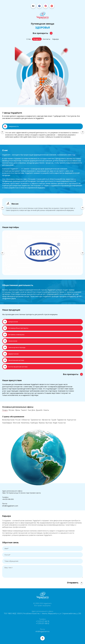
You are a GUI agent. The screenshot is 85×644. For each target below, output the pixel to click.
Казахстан (62, 423)
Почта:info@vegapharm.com (10, 505)
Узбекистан (26, 420)
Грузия (54, 420)
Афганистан (46, 420)
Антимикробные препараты (16, 328)
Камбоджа (34, 423)
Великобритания (8, 420)
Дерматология (11, 354)
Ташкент (24, 410)
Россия (18, 420)
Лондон (5, 410)
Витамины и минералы (14, 335)
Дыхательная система (13, 360)
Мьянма (42, 423)
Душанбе (39, 410)
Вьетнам (49, 423)
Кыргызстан (72, 420)
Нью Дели (31, 410)
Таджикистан (62, 420)
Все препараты (43, 33)
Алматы (46, 410)
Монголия (17, 423)
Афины (18, 410)
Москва (11, 410)
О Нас (29, 39)
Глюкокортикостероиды (14, 347)
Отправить (75, 583)
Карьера (56, 39)
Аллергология (10, 322)
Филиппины (25, 423)
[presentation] (3, 132)
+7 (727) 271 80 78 (43, 621)
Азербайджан (7, 423)
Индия (55, 423)
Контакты (46, 39)
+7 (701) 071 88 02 (43, 623)
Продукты (37, 39)
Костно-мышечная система (15, 367)
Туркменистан (36, 420)
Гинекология (10, 341)
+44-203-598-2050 (8, 499)
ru (33, 6)
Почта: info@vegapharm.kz (42, 630)
